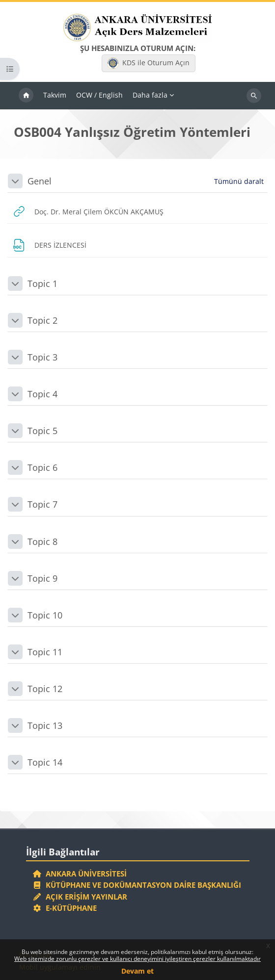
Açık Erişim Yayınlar (81, 897)
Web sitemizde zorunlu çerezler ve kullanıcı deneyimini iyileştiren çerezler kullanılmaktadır (137, 959)
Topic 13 (45, 725)
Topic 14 (45, 762)
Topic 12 (45, 689)
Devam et (137, 971)
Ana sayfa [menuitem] (26, 96)
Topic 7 (42, 504)
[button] (15, 181)
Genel (40, 181)
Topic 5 (42, 431)
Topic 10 (45, 615)
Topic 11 (45, 652)
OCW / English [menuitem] (99, 95)
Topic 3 (42, 357)
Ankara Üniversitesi (80, 874)
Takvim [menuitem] (55, 95)
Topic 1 (42, 284)
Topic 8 (42, 542)
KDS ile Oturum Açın (148, 63)
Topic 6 (42, 467)
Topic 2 (42, 320)
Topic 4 (42, 394)
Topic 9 (42, 578)
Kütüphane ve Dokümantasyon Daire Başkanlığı (137, 885)
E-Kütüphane (65, 908)
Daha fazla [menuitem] (150, 95)
